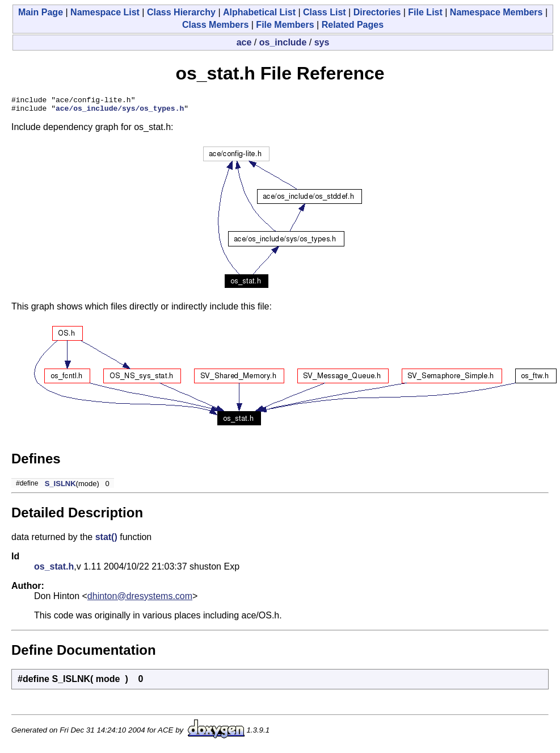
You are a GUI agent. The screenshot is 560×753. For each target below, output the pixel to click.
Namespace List (105, 12)
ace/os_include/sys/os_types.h (120, 111)
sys (322, 42)
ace (244, 42)
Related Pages (353, 25)
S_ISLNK (60, 487)
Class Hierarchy (181, 12)
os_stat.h (54, 570)
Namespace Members (496, 12)
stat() (106, 540)
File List (425, 12)
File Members (285, 25)
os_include (283, 42)
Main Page (41, 12)
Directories (377, 12)
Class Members (215, 25)
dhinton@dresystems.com (140, 599)
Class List (325, 12)
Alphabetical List (259, 12)
